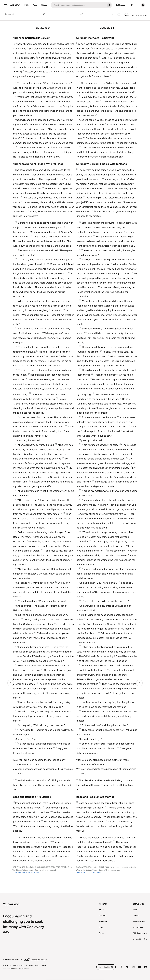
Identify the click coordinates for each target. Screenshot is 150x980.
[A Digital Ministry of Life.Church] (75, 958)
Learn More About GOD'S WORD (26, 873)
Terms (44, 965)
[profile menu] (141, 5)
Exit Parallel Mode (139, 15)
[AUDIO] (119, 15)
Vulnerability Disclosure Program (16, 968)
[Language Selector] (132, 5)
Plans (35, 5)
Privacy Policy (34, 965)
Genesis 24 (22, 14)
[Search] (78, 5)
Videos (44, 5)
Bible (27, 5)
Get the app (121, 5)
